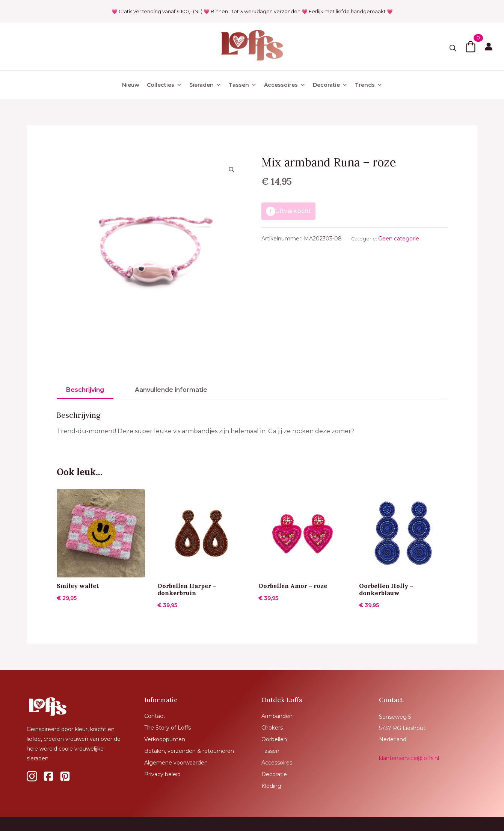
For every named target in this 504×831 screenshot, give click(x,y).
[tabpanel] (252, 424)
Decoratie (330, 85)
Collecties (164, 85)
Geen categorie (399, 239)
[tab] (85, 390)
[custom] (32, 776)
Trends (369, 85)
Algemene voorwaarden (176, 763)
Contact (155, 716)
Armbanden (277, 716)
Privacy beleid (162, 774)
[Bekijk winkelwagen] (471, 47)
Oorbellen (274, 739)
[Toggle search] (453, 48)
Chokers (272, 728)
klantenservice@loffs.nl (409, 758)
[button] (232, 169)
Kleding (271, 786)
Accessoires (285, 85)
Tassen (243, 85)
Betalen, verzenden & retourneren (189, 751)
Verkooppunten (165, 739)
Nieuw (131, 85)
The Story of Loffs (167, 728)
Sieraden (205, 85)
